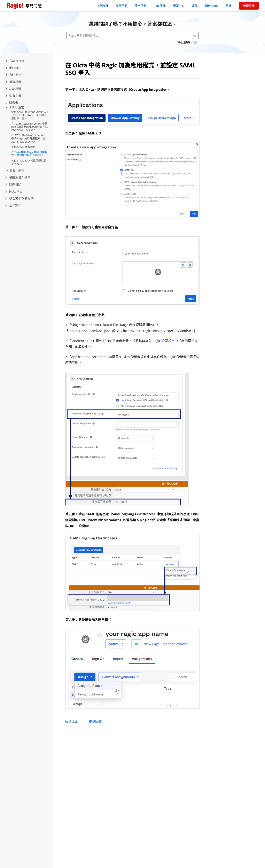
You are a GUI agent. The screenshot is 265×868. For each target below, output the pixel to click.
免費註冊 (249, 6)
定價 (195, 6)
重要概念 (13, 68)
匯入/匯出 (14, 191)
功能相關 (13, 89)
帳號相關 (13, 82)
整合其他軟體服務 (19, 198)
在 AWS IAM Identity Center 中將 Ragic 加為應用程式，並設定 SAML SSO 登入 (28, 138)
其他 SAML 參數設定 (23, 147)
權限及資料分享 (18, 177)
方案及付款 (15, 61)
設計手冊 (122, 6)
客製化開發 (15, 171)
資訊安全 (13, 75)
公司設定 (168, 341)
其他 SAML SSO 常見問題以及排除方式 (29, 162)
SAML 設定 (15, 107)
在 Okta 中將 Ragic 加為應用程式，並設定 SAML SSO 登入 (29, 154)
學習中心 (179, 6)
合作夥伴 (13, 205)
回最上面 (72, 721)
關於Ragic (212, 6)
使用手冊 (140, 6)
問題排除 (13, 184)
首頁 (228, 6)
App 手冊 (160, 6)
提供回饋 (95, 721)
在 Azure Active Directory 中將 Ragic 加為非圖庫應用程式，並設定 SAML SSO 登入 (29, 127)
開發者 (12, 103)
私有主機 (13, 96)
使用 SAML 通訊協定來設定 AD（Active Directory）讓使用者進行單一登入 (29, 115)
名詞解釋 (103, 6)
